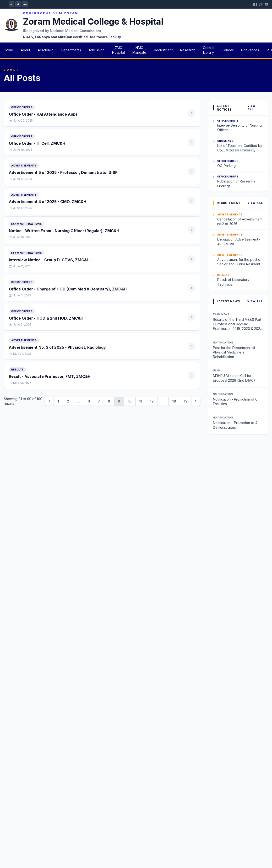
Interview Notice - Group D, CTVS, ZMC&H (49, 260)
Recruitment (163, 50)
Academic (46, 50)
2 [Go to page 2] (68, 401)
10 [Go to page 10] (130, 401)
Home (8, 50)
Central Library (209, 50)
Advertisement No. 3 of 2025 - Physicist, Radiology (57, 347)
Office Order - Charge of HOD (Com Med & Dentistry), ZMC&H (68, 289)
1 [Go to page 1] (58, 401)
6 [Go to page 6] (89, 401)
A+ (25, 4)
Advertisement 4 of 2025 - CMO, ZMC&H (48, 202)
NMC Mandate (139, 50)
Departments (71, 50)
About (25, 50)
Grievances (250, 50)
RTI (269, 50)
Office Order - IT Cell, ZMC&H (37, 143)
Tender (228, 50)
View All (252, 108)
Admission (97, 50)
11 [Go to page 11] (141, 401)
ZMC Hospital (118, 50)
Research (188, 50)
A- (11, 4)
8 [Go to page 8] (109, 401)
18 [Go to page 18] (174, 401)
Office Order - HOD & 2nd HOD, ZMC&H (46, 318)
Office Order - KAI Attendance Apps (43, 114)
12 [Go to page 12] (152, 401)
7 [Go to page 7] (99, 401)
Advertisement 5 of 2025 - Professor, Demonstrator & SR (63, 172)
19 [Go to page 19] (186, 401)
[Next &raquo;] (196, 401)
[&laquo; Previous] (49, 401)
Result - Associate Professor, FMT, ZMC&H (50, 376)
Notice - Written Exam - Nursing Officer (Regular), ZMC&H (64, 231)
